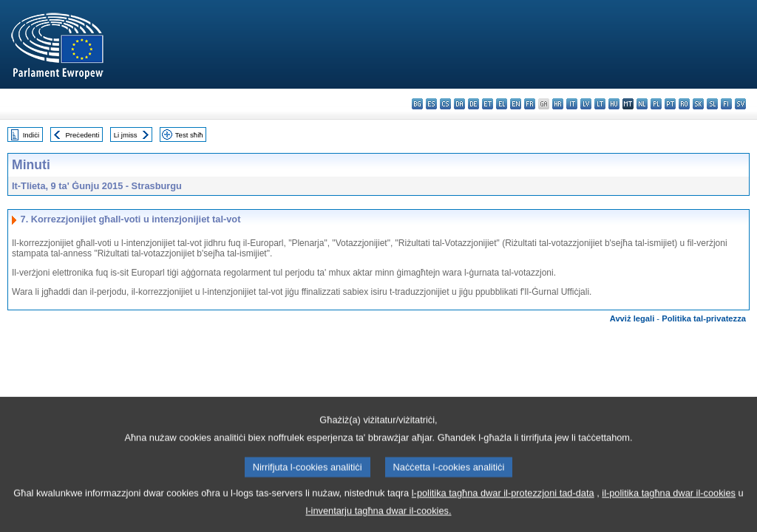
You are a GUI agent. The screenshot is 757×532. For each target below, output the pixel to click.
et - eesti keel (488, 104)
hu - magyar (614, 104)
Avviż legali (632, 318)
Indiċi (31, 135)
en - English (516, 104)
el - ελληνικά (502, 104)
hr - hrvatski (558, 104)
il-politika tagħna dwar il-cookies (669, 507)
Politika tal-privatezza (704, 318)
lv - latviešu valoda (586, 104)
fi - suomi (726, 104)
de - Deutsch (473, 104)
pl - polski (656, 104)
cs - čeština (445, 104)
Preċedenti (82, 135)
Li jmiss (126, 135)
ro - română (684, 104)
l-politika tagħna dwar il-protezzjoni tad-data (503, 507)
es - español (431, 104)
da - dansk (459, 104)
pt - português (670, 104)
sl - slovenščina (712, 104)
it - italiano (572, 104)
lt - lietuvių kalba (600, 104)
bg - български (417, 104)
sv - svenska (740, 104)
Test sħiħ (189, 135)
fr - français (530, 104)
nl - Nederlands (642, 104)
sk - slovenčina (698, 104)
